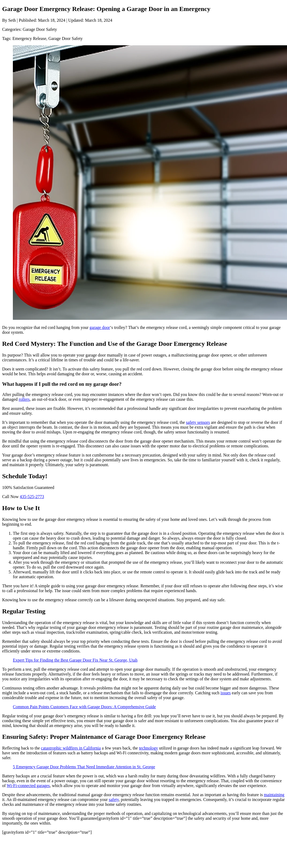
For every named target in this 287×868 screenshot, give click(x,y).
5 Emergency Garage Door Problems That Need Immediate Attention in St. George (84, 767)
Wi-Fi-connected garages (28, 786)
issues (226, 693)
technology (148, 748)
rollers (24, 399)
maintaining (274, 795)
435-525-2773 (32, 497)
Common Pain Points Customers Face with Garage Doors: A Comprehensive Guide (84, 707)
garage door (100, 327)
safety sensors (198, 422)
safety (114, 800)
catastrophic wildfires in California (71, 748)
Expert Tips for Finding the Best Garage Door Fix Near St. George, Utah (75, 660)
